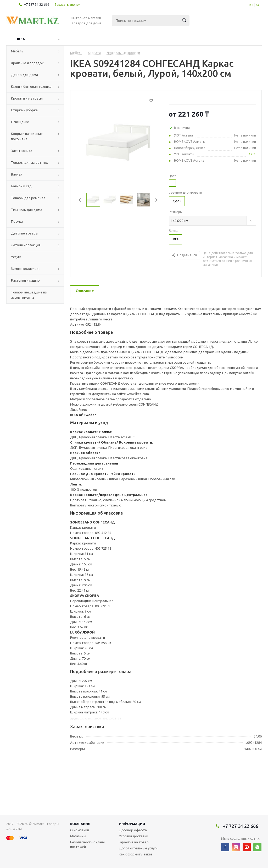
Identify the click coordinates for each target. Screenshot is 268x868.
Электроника (22, 151)
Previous (80, 200)
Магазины (78, 836)
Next (156, 200)
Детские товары (25, 233)
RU (257, 5)
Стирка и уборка (24, 110)
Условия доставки (133, 836)
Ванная (17, 174)
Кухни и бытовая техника (31, 86)
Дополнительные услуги (138, 848)
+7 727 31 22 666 (37, 4)
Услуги (16, 257)
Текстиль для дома (27, 210)
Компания (80, 824)
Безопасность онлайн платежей (87, 844)
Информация (132, 824)
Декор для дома (24, 75)
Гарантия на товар (134, 842)
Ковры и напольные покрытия (27, 136)
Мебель (17, 51)
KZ (252, 5)
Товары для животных (29, 162)
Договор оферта (133, 830)
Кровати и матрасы (27, 98)
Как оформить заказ (136, 854)
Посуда (17, 221)
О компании (80, 830)
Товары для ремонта (28, 198)
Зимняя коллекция (26, 269)
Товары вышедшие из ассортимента (29, 295)
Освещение (20, 122)
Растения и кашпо (25, 280)
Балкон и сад (21, 186)
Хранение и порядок (27, 63)
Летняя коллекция (26, 245)
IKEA (21, 39)
